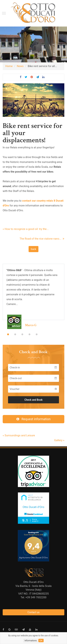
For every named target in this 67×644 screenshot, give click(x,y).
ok (41, 641)
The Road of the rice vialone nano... (42, 239)
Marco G (31, 325)
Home (9, 66)
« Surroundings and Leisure (19, 435)
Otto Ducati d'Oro (34, 582)
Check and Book (34, 400)
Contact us (33, 612)
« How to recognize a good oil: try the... (26, 229)
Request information (33, 419)
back (34, 249)
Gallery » (59, 440)
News (20, 66)
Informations (31, 641)
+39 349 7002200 (36, 597)
